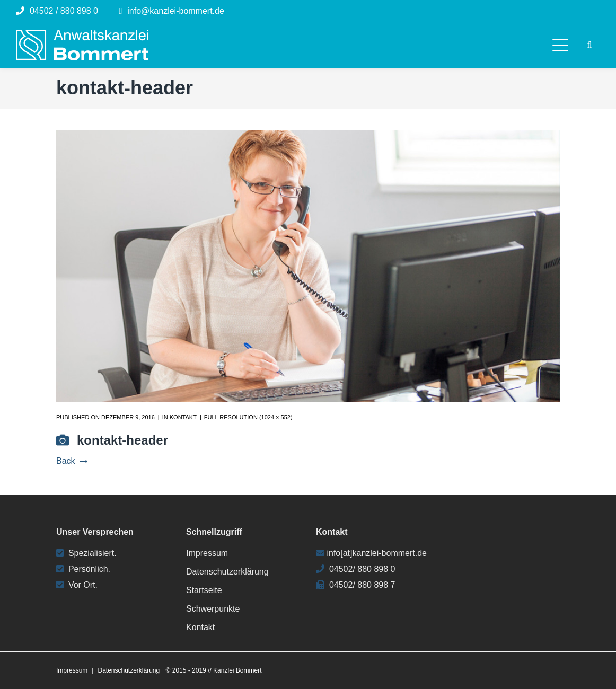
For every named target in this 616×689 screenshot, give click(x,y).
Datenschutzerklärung (227, 572)
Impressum (207, 553)
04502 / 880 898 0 (64, 11)
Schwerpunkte (213, 609)
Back (72, 461)
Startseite (204, 590)
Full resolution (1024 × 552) (248, 417)
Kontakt (183, 417)
